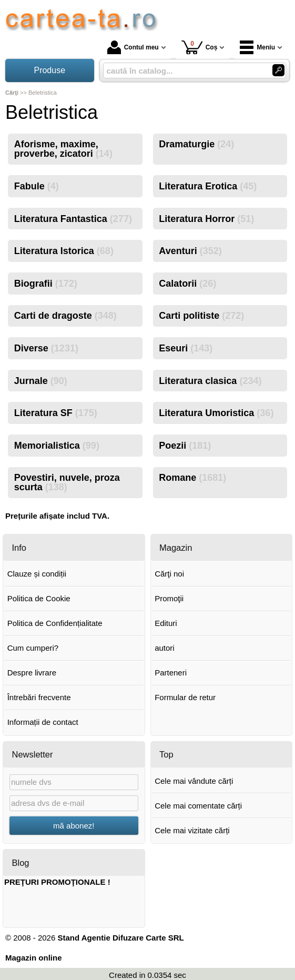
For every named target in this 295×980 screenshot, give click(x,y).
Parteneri (171, 673)
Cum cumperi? (33, 648)
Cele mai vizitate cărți (192, 830)
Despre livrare (32, 673)
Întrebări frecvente (39, 697)
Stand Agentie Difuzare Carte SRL (120, 938)
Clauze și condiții (37, 574)
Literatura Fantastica (73, 219)
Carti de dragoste (65, 316)
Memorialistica (57, 446)
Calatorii (187, 284)
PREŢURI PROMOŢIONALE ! (57, 882)
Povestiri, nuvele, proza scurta (67, 482)
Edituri (166, 623)
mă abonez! (74, 826)
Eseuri (186, 348)
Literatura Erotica (208, 186)
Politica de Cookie (39, 598)
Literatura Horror (206, 219)
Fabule (37, 186)
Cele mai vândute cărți (194, 781)
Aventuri (190, 251)
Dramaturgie (196, 144)
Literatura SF (56, 413)
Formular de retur (185, 697)
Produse (49, 70)
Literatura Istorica (64, 251)
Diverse (46, 348)
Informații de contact (43, 722)
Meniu (257, 47)
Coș (200, 47)
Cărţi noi (169, 574)
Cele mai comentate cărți (198, 806)
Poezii (185, 446)
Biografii (46, 284)
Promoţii (169, 598)
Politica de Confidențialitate (55, 623)
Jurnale (41, 381)
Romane (192, 478)
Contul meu (133, 47)
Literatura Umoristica (216, 413)
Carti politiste (201, 316)
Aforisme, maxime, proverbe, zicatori (63, 149)
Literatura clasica (210, 381)
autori (165, 648)
